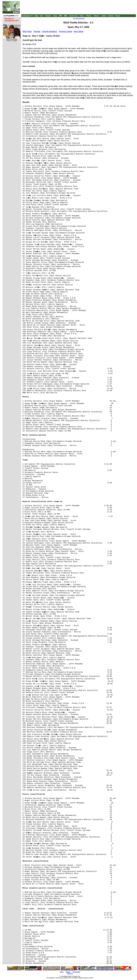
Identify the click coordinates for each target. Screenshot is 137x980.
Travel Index (76, 972)
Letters (104, 16)
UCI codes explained (79, 18)
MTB (61, 16)
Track (82, 16)
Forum (118, 16)
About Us (70, 973)
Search (111, 16)
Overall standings (49, 31)
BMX (66, 16)
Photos (89, 16)
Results (37, 31)
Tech (41, 16)
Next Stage (78, 31)
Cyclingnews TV (27, 16)
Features (48, 16)
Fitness (96, 16)
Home (62, 972)
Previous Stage (66, 31)
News (37, 16)
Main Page (27, 31)
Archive (68, 972)
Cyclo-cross (74, 16)
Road (55, 16)
